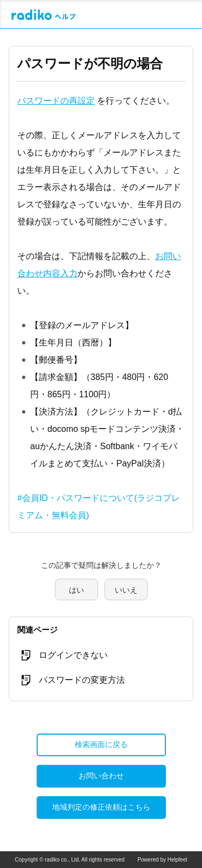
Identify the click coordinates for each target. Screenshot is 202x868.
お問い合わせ (101, 776)
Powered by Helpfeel (162, 860)
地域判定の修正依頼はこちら (101, 807)
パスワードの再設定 (56, 101)
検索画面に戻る (101, 744)
